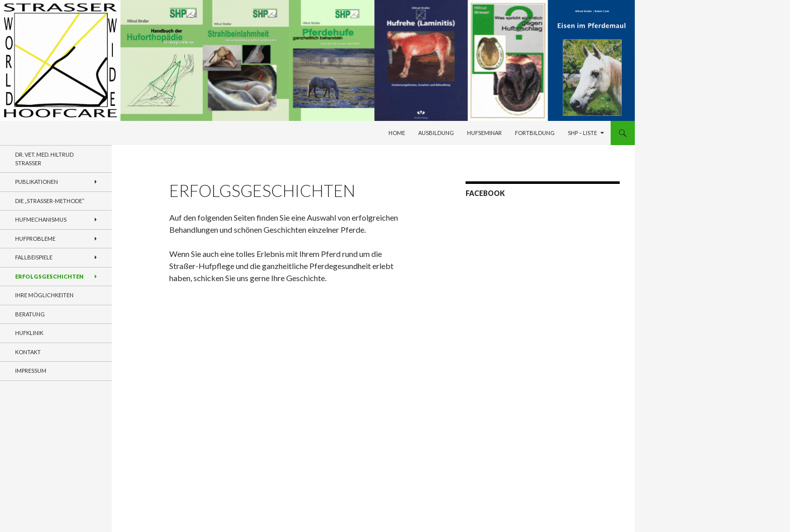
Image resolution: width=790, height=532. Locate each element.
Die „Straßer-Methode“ (50, 201)
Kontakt (28, 352)
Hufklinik (29, 333)
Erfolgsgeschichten (49, 276)
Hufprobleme (35, 239)
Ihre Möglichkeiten (44, 295)
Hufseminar (484, 133)
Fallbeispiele (34, 257)
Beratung (30, 314)
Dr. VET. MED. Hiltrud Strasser (44, 159)
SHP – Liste (582, 133)
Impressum (31, 371)
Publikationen (37, 182)
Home (397, 133)
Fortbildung (535, 133)
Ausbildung (436, 133)
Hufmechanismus (41, 219)
